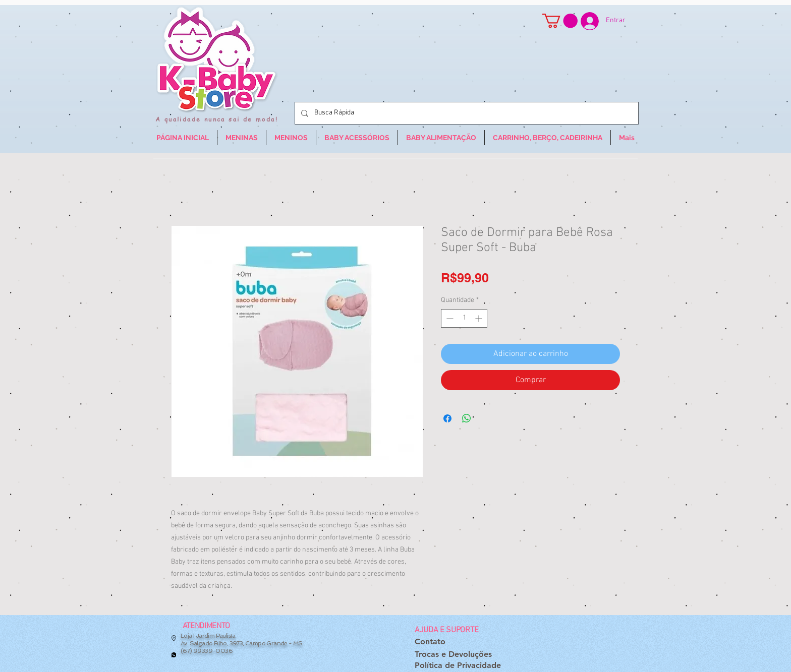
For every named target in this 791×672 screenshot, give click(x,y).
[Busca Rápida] (466, 113)
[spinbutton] (464, 318)
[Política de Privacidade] (458, 666)
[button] (560, 21)
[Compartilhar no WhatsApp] (467, 418)
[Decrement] (449, 318)
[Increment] (479, 318)
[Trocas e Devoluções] (453, 655)
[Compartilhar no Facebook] (447, 418)
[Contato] (430, 642)
